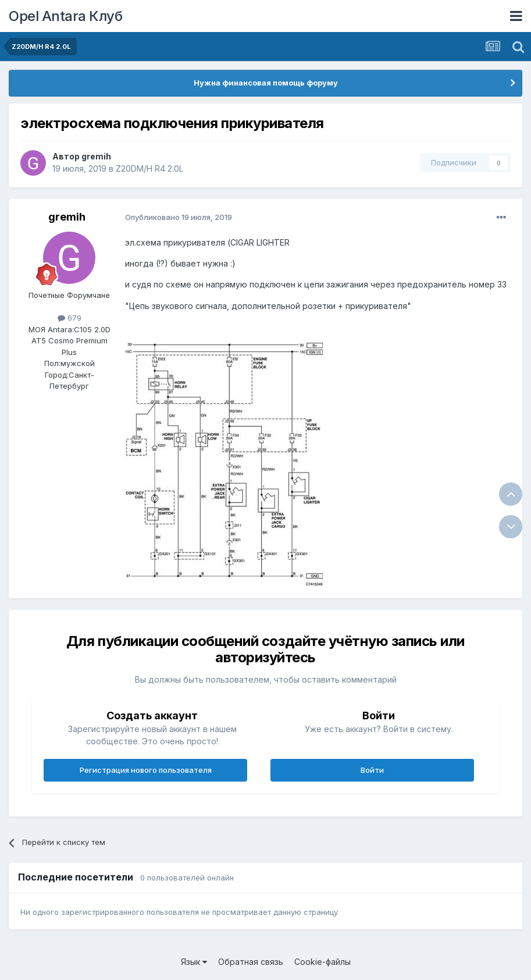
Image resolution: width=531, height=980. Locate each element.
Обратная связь (251, 962)
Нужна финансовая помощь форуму (266, 83)
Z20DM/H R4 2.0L (149, 168)
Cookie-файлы (322, 962)
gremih (96, 156)
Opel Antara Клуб (65, 16)
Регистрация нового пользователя (146, 770)
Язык (194, 962)
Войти (372, 770)
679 (70, 318)
